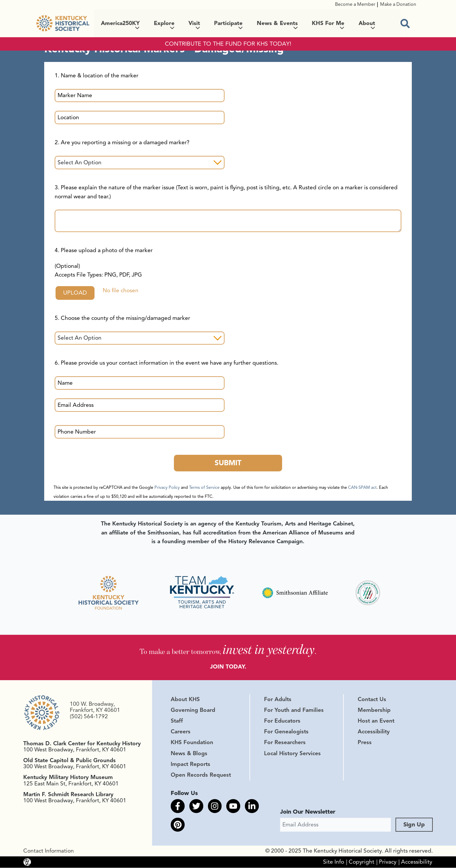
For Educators (282, 721)
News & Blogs (189, 754)
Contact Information (49, 851)
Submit (228, 463)
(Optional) (98, 271)
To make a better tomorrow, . (228, 649)
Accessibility (374, 732)
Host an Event (376, 721)
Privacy (388, 862)
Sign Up (414, 825)
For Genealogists (286, 732)
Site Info (334, 862)
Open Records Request (201, 775)
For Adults (278, 700)
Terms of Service (204, 488)
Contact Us (372, 700)
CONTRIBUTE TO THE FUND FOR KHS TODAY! (228, 44)
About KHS (185, 700)
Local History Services (292, 754)
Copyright (361, 862)
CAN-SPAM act (362, 488)
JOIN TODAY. (228, 665)
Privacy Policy (167, 488)
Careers (181, 732)
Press (365, 743)
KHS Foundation (192, 743)
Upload (75, 293)
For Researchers (285, 743)
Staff (177, 721)
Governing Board (193, 710)
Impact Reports (190, 764)
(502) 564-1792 (89, 717)
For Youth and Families (294, 710)
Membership (374, 710)
